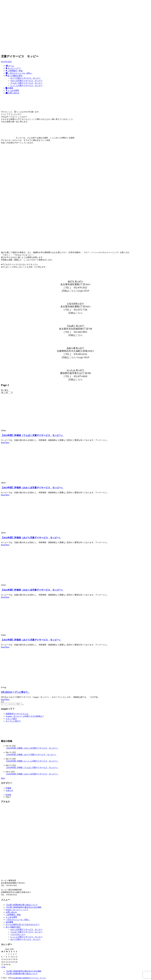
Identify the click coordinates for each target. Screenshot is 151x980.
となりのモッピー (75, 304)
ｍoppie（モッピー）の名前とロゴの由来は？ (25, 716)
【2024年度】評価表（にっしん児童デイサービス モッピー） (32, 761)
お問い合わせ (11, 912)
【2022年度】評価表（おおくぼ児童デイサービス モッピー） (32, 590)
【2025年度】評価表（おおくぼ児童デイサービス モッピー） (32, 748)
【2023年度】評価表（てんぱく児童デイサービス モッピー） (32, 435)
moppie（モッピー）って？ (17, 910)
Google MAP (83, 291)
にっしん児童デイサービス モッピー (26, 937)
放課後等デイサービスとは (17, 714)
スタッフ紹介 (11, 719)
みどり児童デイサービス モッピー (25, 939)
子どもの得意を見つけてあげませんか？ (23, 925)
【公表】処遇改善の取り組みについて (22, 905)
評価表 (8, 788)
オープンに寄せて (13, 721)
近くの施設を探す (13, 927)
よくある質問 (11, 917)
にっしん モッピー (76, 370)
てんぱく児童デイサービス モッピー (26, 932)
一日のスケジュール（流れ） (18, 920)
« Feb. (3, 967)
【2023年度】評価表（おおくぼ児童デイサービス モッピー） (32, 488)
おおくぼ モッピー (76, 348)
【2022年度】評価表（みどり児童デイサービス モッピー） (31, 538)
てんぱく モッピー (76, 326)
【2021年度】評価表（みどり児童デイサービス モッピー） (31, 640)
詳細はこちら (69, 291)
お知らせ (9, 790)
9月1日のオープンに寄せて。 (16, 692)
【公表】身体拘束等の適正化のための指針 (24, 907)
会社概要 (9, 922)
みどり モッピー (76, 281)
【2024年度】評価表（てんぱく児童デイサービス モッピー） (32, 767)
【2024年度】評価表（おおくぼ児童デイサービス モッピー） (32, 774)
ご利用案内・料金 (13, 915)
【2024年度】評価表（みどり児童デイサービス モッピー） (31, 755)
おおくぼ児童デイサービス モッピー (26, 929)
